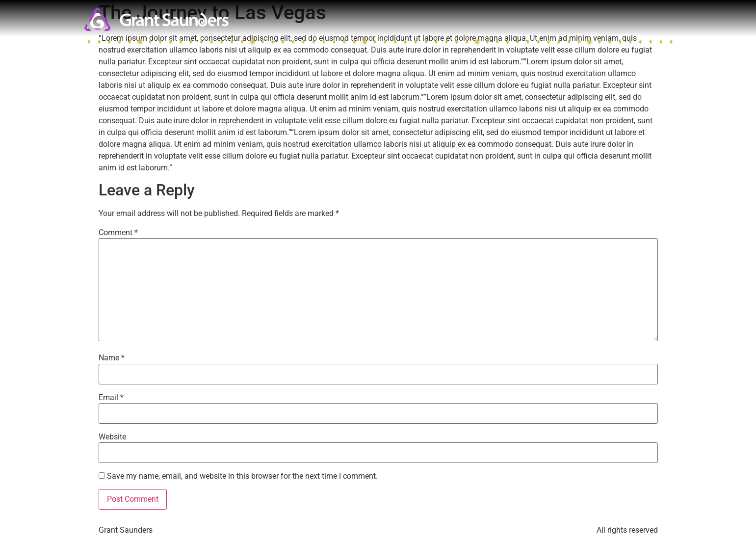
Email (111, 398)
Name (112, 358)
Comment (118, 233)
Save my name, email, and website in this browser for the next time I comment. (242, 476)
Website (112, 437)
